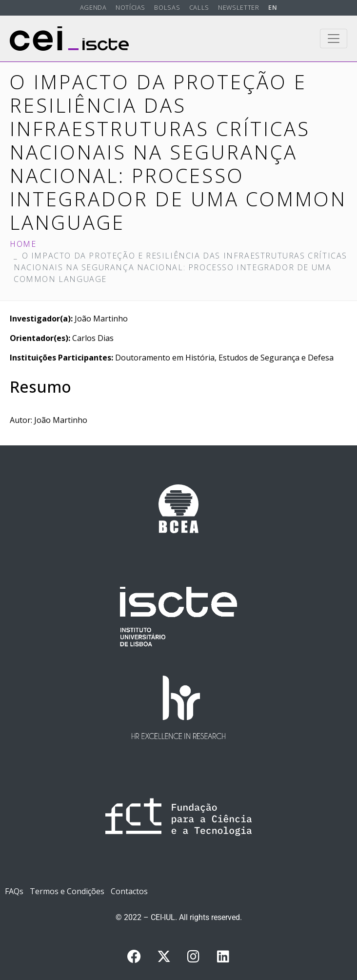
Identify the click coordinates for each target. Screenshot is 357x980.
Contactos (129, 891)
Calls (199, 7)
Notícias (130, 7)
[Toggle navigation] (334, 39)
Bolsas (167, 7)
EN (273, 7)
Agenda (93, 7)
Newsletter (238, 7)
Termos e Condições (67, 891)
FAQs (14, 891)
